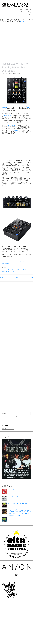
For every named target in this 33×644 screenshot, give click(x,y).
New (2, 277)
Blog (29, 12)
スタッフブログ (21, 260)
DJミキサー (20, 270)
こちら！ (23, 21)
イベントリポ (16, 260)
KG (27, 270)
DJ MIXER (9, 270)
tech (9, 272)
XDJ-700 (16, 130)
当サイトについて (14, 262)
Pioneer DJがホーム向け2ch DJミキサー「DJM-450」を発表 (15, 67)
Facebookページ (5, 262)
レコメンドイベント (10, 260)
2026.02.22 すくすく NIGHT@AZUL (17, 503)
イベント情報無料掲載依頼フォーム (22, 262)
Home (20, 9)
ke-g (24, 270)
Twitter (9, 262)
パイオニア (13, 272)
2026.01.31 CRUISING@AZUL (16, 518)
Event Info (28, 9)
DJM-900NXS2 (7, 115)
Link (30, 14)
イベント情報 (4, 260)
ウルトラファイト (13, 497)
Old (32, 277)
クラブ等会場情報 (27, 260)
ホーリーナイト (12, 490)
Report (23, 12)
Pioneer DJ (5, 107)
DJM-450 (14, 270)
